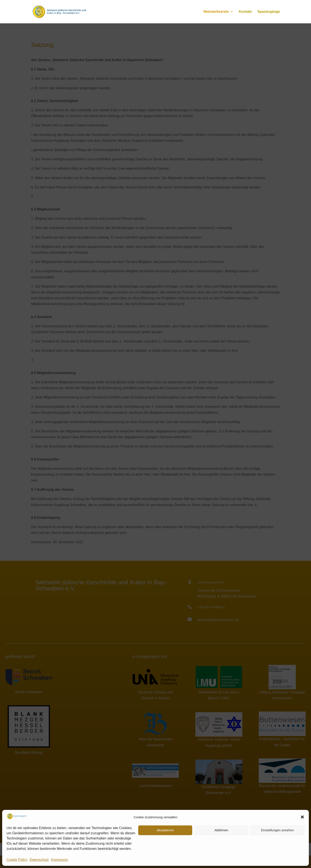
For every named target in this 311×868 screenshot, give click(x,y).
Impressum (60, 860)
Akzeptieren (165, 830)
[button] (302, 817)
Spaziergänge (269, 12)
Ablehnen (221, 830)
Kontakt (245, 12)
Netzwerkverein (216, 12)
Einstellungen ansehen (278, 830)
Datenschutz (39, 860)
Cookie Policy (17, 860)
